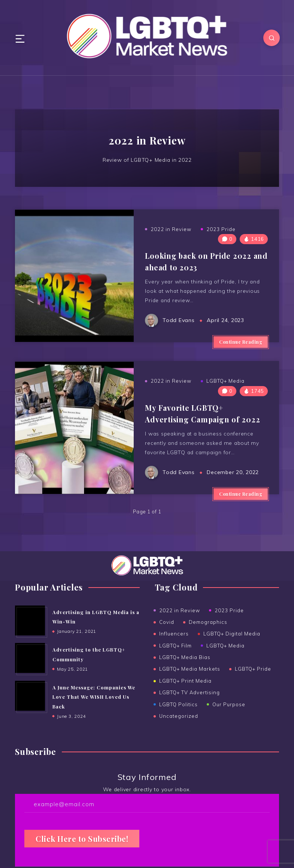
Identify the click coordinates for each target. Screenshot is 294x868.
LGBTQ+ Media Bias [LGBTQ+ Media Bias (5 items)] (185, 667)
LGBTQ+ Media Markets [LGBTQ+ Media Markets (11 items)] (190, 678)
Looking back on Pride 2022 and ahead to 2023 (199, 264)
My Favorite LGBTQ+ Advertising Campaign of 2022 (204, 421)
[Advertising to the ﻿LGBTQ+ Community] (30, 669)
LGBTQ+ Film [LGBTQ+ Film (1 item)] (175, 655)
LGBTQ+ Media (225, 389)
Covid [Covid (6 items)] (167, 632)
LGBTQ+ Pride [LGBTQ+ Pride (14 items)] (253, 678)
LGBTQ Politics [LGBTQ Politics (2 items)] (178, 712)
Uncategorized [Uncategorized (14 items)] (179, 723)
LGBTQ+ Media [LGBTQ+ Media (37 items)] (225, 655)
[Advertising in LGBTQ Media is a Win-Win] (30, 631)
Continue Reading (241, 347)
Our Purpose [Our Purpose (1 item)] (229, 712)
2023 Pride (221, 232)
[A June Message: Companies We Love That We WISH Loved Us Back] (30, 707)
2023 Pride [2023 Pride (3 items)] (229, 621)
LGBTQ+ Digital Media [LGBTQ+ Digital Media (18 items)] (232, 644)
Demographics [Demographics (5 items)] (208, 632)
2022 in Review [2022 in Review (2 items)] (180, 621)
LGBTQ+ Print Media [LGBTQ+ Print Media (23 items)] (185, 689)
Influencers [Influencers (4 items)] (174, 644)
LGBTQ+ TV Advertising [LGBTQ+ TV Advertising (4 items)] (190, 701)
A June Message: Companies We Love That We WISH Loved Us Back (94, 708)
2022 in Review (171, 232)
